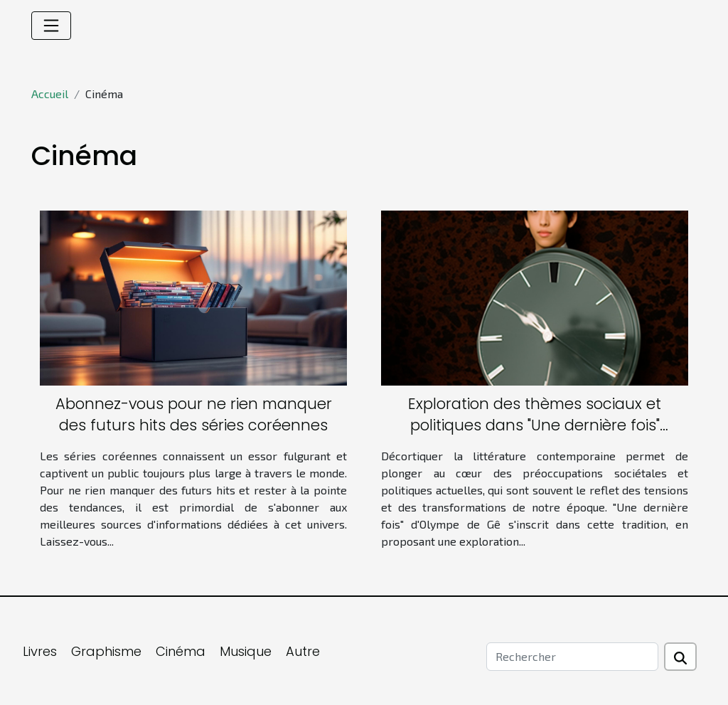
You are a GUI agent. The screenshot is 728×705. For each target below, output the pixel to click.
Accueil (50, 94)
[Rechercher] (572, 657)
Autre (303, 651)
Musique (246, 651)
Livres (40, 651)
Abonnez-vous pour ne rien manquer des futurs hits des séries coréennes (194, 414)
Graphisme (106, 651)
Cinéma (181, 651)
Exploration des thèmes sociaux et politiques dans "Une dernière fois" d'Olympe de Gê (535, 425)
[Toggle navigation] (51, 26)
